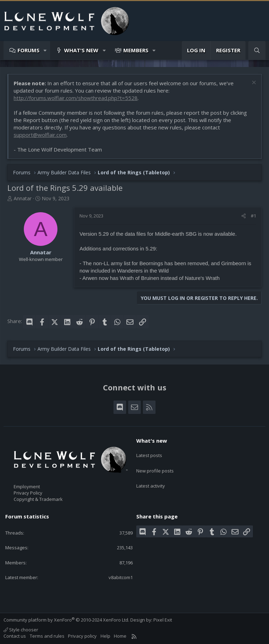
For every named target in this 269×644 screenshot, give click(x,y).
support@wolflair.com (40, 135)
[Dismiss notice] (253, 83)
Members (136, 50)
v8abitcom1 (121, 577)
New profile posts (155, 465)
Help (105, 636)
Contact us (15, 636)
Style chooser (21, 630)
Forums (29, 50)
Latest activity (151, 478)
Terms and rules (47, 636)
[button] (45, 50)
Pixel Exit (163, 620)
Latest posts (149, 453)
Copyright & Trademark (38, 499)
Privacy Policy (28, 493)
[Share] (244, 216)
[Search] (257, 50)
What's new (81, 50)
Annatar (23, 198)
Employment (27, 487)
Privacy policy (82, 636)
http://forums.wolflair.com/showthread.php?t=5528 (76, 98)
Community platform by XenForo (66, 620)
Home (120, 636)
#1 (253, 216)
